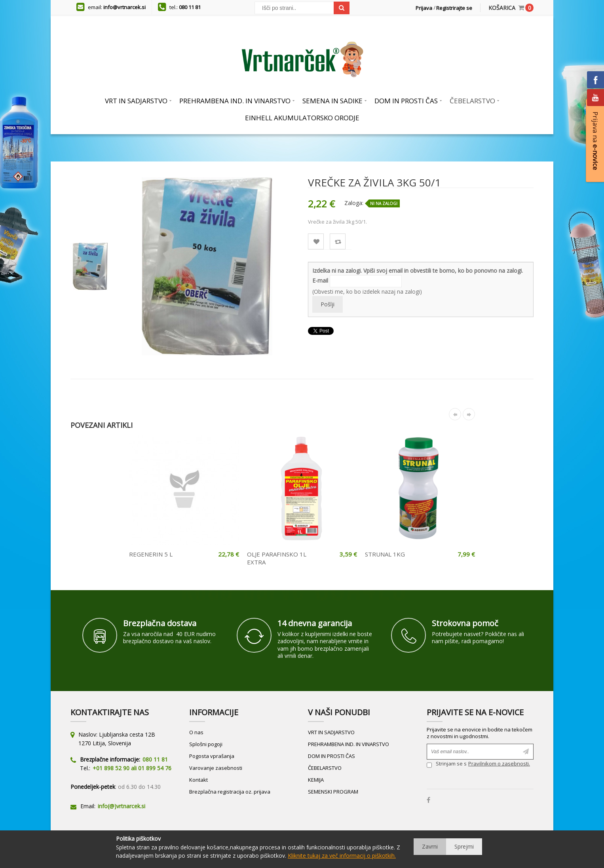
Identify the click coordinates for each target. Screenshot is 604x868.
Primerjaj (338, 242)
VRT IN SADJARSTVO (331, 732)
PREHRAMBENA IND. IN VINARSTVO (349, 744)
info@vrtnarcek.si (124, 7)
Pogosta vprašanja (212, 756)
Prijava (424, 8)
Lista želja (316, 242)
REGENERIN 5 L (151, 554)
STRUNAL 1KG (385, 554)
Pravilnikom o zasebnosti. (499, 764)
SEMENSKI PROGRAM (333, 792)
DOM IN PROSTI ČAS (331, 756)
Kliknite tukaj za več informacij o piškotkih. (342, 856)
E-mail (320, 280)
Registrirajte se (454, 8)
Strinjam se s (447, 764)
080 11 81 (190, 7)
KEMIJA (316, 780)
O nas (196, 732)
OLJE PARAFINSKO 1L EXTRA (277, 558)
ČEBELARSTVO (325, 768)
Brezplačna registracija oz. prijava (230, 792)
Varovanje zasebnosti (216, 768)
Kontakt (198, 780)
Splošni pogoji (206, 744)
